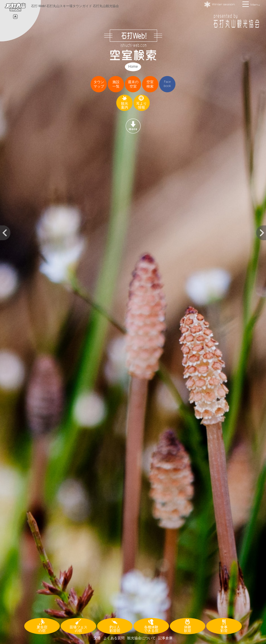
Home (133, 67)
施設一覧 (116, 84)
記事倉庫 (165, 638)
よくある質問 (114, 638)
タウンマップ (99, 84)
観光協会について (141, 638)
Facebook (167, 84)
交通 (97, 638)
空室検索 (150, 84)
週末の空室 (133, 84)
